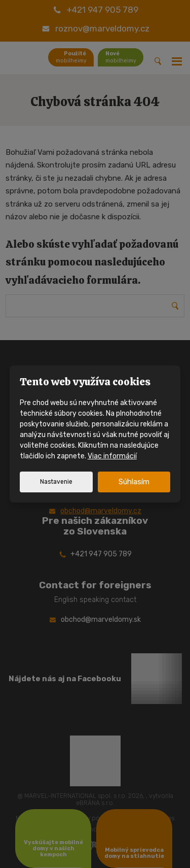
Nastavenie (56, 482)
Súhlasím (134, 482)
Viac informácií (112, 456)
